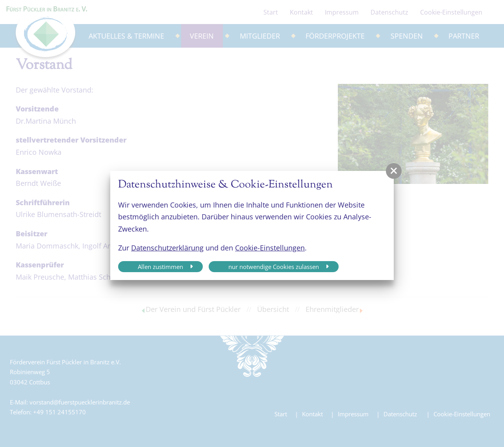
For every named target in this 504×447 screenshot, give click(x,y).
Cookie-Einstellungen (270, 248)
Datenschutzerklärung (167, 248)
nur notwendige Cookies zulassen (274, 267)
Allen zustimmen (160, 267)
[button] (394, 171)
